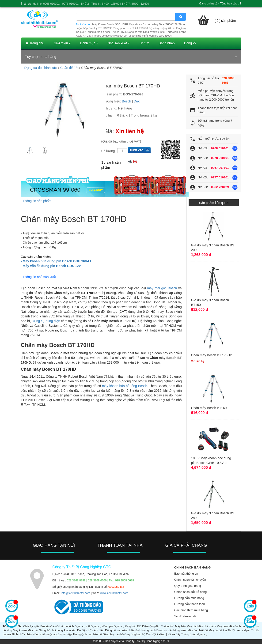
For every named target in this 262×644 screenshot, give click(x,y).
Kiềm (145, 626)
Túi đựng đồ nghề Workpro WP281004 (150, 36)
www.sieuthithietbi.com (114, 593)
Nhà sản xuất (119, 43)
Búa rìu (45, 626)
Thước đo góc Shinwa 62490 (110, 36)
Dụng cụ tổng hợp (125, 626)
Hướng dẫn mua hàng (189, 598)
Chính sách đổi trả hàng (191, 592)
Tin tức (144, 43)
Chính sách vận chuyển (190, 580)
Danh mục (89, 43)
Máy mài (33, 630)
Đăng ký (190, 43)
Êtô (139, 626)
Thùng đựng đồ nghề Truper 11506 (106, 32)
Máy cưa (222, 626)
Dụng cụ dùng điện (46, 321)
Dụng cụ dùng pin (102, 626)
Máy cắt (192, 626)
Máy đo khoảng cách (142, 630)
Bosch (127, 101)
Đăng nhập (167, 43)
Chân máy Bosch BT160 (209, 408)
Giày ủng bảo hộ (135, 634)
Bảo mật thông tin (186, 574)
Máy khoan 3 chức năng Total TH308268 (153, 24)
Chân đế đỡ (69, 68)
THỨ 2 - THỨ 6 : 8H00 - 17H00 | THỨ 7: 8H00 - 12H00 (115, 4)
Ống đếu (155, 626)
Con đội (151, 634)
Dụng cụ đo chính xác (41, 68)
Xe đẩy (176, 634)
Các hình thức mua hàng (191, 610)
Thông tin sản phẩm (37, 201)
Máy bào (180, 626)
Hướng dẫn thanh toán (190, 604)
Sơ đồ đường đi (185, 616)
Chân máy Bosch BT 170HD (212, 355)
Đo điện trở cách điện (91, 630)
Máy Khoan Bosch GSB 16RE (110, 24)
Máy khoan (20, 630)
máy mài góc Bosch (162, 288)
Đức (137, 101)
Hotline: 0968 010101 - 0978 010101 (56, 4)
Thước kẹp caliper (239, 630)
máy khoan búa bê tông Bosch (125, 386)
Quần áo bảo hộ (92, 634)
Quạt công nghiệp (61, 634)
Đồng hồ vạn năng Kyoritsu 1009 (146, 32)
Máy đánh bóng (238, 626)
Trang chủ (35, 43)
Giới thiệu (62, 43)
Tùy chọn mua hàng (41, 57)
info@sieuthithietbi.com (76, 593)
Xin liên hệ (130, 131)
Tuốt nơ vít (168, 626)
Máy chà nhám (207, 626)
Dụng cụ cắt (82, 626)
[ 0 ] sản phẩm (225, 21)
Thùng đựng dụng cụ (194, 634)
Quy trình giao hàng (188, 586)
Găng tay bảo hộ (113, 634)
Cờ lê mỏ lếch (65, 626)
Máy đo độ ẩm (218, 630)
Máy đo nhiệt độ (198, 630)
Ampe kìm (70, 630)
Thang (77, 634)
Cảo (53, 626)
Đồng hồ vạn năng (117, 630)
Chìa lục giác (31, 626)
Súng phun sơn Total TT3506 (131, 28)
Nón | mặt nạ (41, 634)
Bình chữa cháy (22, 634)
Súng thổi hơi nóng (51, 630)
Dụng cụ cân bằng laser (172, 630)
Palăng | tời (164, 634)
